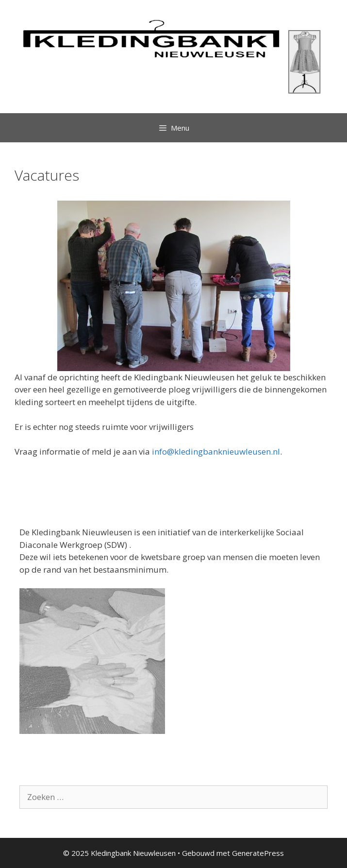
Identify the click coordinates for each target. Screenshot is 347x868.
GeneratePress (258, 853)
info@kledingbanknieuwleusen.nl (216, 451)
